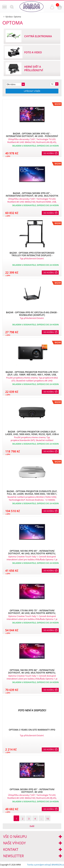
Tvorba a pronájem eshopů (39, 865)
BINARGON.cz (58, 865)
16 (48, 819)
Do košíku (49, 153)
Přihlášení (52, 7)
